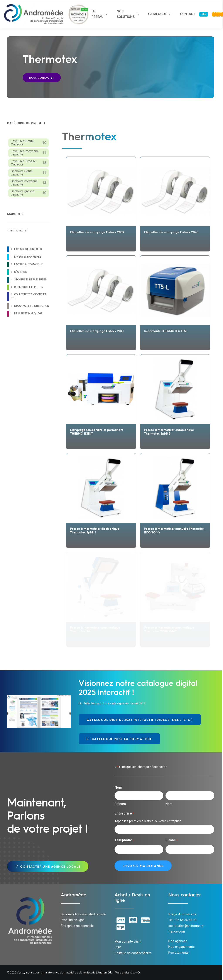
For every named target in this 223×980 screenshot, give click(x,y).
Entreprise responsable (77, 926)
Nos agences (178, 941)
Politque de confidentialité (133, 953)
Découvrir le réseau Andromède (83, 914)
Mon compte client (128, 941)
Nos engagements (182, 947)
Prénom (120, 804)
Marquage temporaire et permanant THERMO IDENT (97, 431)
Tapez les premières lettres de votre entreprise (148, 821)
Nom (169, 804)
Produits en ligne (73, 920)
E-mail (171, 841)
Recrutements (178, 953)
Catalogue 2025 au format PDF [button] (119, 739)
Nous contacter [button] (42, 78)
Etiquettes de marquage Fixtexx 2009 (97, 232)
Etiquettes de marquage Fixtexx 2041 (97, 331)
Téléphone (124, 841)
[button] (101, 191)
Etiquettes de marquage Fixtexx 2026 (171, 232)
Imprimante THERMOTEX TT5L (166, 331)
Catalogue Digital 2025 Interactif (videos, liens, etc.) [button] (140, 720)
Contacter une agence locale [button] (46, 866)
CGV (118, 947)
